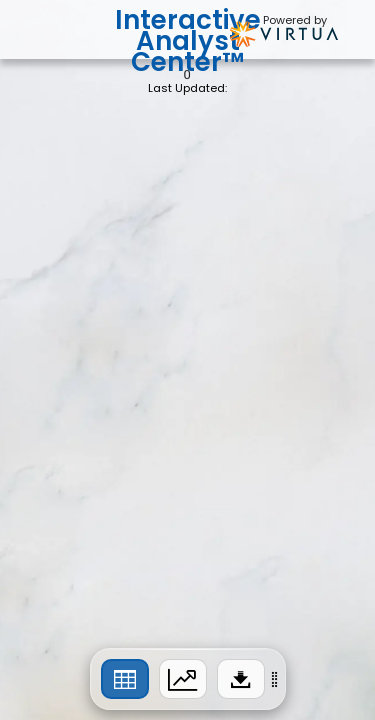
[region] (188, 679)
